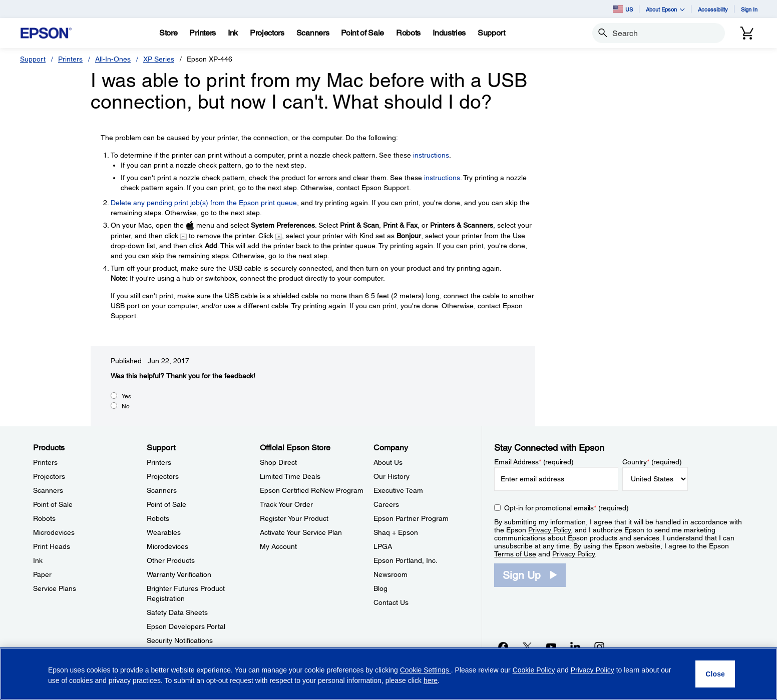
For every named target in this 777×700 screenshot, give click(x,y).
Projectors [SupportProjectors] (163, 476)
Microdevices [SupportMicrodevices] (167, 546)
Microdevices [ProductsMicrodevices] (54, 532)
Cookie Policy (534, 670)
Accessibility (713, 9)
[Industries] (449, 33)
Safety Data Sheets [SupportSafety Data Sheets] (177, 612)
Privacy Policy (549, 530)
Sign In (749, 9)
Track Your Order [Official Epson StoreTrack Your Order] (286, 504)
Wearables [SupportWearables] (164, 532)
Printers (70, 59)
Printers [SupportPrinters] (159, 462)
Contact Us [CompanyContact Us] (391, 602)
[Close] (715, 674)
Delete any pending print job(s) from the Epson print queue (204, 203)
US (623, 9)
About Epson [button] (665, 9)
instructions (431, 155)
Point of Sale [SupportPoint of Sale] (166, 504)
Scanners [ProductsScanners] (48, 490)
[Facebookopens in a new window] (503, 646)
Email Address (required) (534, 462)
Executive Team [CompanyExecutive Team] (398, 490)
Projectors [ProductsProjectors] (49, 476)
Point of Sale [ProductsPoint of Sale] (53, 504)
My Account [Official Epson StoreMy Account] (278, 546)
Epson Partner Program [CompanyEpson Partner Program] (411, 518)
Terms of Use (515, 554)
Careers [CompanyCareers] (386, 504)
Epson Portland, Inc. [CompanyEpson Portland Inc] (406, 560)
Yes (126, 396)
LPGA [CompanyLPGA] (383, 546)
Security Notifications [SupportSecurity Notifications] (180, 640)
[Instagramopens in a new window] (599, 646)
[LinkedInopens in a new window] (575, 646)
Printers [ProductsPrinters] (45, 462)
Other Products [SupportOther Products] (171, 560)
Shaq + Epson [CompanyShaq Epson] (396, 532)
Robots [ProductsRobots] (44, 518)
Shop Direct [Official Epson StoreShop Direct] (278, 462)
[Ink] (233, 33)
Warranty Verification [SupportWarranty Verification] (179, 574)
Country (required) (652, 462)
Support (33, 59)
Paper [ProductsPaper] (42, 574)
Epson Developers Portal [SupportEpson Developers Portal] (186, 626)
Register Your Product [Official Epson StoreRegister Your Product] (294, 518)
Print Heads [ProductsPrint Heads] (52, 546)
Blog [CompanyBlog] (380, 588)
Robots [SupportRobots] (158, 518)
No (126, 406)
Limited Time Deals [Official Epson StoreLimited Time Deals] (290, 476)
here (431, 680)
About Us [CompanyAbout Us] (388, 462)
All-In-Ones (113, 59)
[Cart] (747, 33)
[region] (388, 674)
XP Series (159, 59)
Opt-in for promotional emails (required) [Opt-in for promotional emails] (566, 508)
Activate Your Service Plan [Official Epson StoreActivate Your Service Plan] (301, 532)
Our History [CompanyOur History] (392, 476)
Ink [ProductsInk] (38, 560)
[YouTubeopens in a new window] (551, 646)
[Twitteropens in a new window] (527, 646)
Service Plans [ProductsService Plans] (55, 588)
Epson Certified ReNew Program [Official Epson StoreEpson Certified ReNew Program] (312, 490)
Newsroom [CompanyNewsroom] (391, 574)
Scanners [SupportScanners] (162, 490)
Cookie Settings (426, 670)
